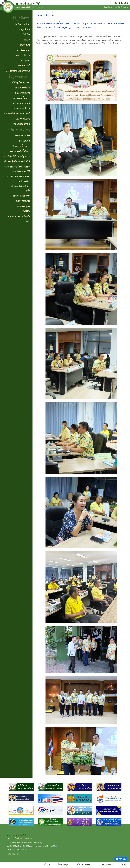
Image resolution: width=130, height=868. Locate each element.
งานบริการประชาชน (22, 201)
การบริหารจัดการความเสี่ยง (19, 176)
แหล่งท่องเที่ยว (24, 181)
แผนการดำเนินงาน (23, 93)
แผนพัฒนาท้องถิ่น (23, 88)
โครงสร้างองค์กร (23, 50)
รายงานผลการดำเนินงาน (20, 109)
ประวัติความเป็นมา (22, 24)
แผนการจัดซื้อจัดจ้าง (22, 98)
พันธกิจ (27, 40)
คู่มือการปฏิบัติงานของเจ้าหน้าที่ (17, 162)
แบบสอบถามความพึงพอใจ (19, 217)
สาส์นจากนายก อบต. (21, 196)
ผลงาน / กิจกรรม (23, 55)
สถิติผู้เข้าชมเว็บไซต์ (13, 854)
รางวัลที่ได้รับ (25, 211)
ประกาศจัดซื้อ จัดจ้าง (21, 146)
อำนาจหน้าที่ (25, 45)
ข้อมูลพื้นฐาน (64, 865)
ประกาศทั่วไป (25, 141)
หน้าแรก (46, 865)
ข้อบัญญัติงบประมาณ (21, 83)
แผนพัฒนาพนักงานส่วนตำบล (18, 71)
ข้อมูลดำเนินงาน (84, 865)
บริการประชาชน (106, 865)
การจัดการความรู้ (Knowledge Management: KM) (17, 169)
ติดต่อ (123, 865)
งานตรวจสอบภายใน (22, 124)
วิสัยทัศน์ (27, 35)
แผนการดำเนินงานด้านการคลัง (17, 114)
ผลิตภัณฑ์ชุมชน (24, 206)
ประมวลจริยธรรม (23, 119)
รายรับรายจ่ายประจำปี (21, 103)
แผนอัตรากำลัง (24, 66)
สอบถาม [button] (121, 859)
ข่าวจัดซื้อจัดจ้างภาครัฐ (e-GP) (17, 157)
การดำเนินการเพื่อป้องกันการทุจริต (18, 189)
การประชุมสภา (24, 61)
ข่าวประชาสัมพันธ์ (23, 136)
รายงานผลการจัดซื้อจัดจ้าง (19, 151)
